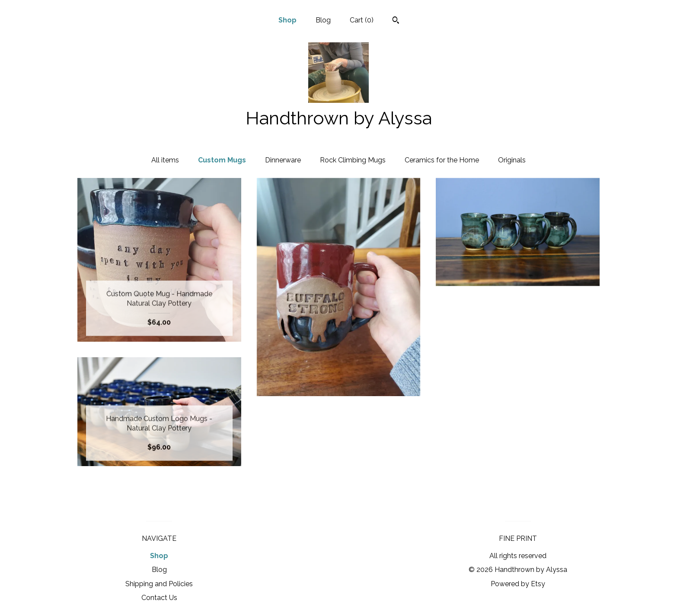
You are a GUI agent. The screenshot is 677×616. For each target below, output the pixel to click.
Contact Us (159, 598)
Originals (512, 160)
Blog (323, 20)
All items (165, 160)
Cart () (362, 20)
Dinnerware (283, 160)
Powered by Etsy (518, 584)
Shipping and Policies (159, 584)
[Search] (396, 21)
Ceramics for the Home (442, 160)
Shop (287, 20)
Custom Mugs (222, 160)
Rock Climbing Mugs (353, 160)
